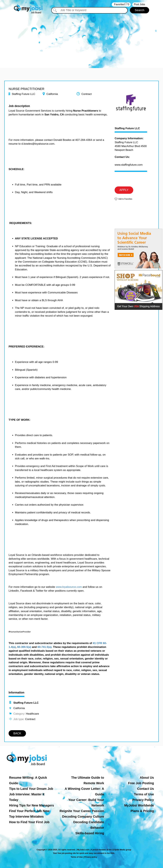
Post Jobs (139, 4)
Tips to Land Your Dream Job (31, 789)
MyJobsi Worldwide (139, 805)
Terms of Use (144, 794)
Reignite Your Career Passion (82, 811)
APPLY (124, 190)
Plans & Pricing (142, 811)
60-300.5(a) (24, 647)
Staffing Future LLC (127, 128)
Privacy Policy (143, 800)
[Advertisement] (81, 38)
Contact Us (145, 789)
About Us (147, 778)
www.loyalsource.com (69, 587)
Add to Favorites (125, 199)
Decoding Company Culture (83, 817)
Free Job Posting (141, 783)
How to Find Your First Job (29, 822)
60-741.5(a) (44, 647)
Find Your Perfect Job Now (29, 811)
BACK (17, 733)
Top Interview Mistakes (26, 817)
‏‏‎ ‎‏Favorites (121, 5)
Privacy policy (91, 857)
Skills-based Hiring (90, 833)
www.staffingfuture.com (129, 165)
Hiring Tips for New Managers (32, 805)
